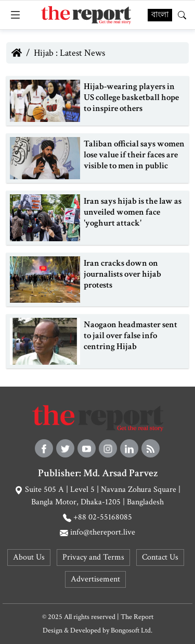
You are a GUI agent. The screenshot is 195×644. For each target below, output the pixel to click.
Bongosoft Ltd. (132, 630)
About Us (29, 557)
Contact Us (160, 557)
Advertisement (95, 579)
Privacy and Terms (93, 557)
